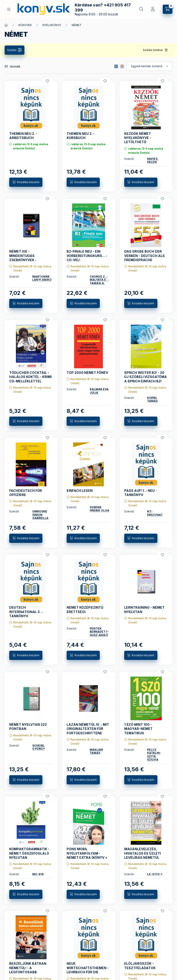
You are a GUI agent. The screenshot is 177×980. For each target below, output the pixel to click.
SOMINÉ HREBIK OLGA (99, 509)
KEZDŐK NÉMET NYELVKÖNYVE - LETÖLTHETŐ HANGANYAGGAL (139, 140)
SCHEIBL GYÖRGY (39, 747)
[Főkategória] (6, 25)
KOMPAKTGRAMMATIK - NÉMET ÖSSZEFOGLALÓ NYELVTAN (29, 853)
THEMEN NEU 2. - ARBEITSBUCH (23, 136)
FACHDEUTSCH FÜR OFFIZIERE (26, 493)
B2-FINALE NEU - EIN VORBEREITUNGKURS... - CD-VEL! (87, 256)
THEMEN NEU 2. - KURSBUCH (81, 136)
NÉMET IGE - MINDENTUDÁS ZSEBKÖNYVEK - (23, 256)
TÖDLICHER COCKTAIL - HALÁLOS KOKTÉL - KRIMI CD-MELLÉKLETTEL (30, 377)
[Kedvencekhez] (47, 81)
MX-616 (38, 874)
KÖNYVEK (25, 25)
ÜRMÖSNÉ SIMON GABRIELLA (40, 515)
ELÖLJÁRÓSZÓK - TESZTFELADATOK (140, 966)
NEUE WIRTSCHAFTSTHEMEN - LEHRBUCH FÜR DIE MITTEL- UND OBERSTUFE (88, 970)
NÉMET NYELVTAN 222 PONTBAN (28, 727)
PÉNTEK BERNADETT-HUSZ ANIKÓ (99, 632)
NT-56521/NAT (155, 513)
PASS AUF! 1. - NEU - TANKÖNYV (141, 493)
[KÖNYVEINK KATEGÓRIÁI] (9, 9)
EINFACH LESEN (80, 491)
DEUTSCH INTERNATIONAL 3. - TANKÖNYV (26, 612)
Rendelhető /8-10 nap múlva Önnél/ (32, 268)
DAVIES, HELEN (153, 160)
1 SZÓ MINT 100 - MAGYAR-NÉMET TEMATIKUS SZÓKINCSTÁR (138, 731)
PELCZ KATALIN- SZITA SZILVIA (154, 755)
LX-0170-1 (155, 874)
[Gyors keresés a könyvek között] (141, 9)
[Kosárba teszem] (26, 182)
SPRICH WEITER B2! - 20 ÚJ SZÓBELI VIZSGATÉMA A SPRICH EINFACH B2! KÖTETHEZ (146, 379)
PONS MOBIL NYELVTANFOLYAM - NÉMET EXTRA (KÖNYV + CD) (87, 855)
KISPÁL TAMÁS (152, 399)
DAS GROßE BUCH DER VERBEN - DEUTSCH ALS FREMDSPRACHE (145, 256)
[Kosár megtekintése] (168, 9)
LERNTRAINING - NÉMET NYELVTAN (144, 609)
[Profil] (153, 9)
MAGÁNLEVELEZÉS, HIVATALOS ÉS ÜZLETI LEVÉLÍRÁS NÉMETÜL (143, 853)
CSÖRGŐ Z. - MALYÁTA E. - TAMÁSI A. (99, 280)
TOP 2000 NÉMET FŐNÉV (87, 373)
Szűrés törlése (153, 50)
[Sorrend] (149, 66)
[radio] (122, 66)
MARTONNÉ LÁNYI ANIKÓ (42, 278)
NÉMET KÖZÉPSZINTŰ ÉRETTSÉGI (85, 609)
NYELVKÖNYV (52, 25)
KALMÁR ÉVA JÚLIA (99, 391)
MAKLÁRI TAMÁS (96, 751)
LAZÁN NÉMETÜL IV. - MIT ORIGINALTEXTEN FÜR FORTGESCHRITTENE (88, 729)
